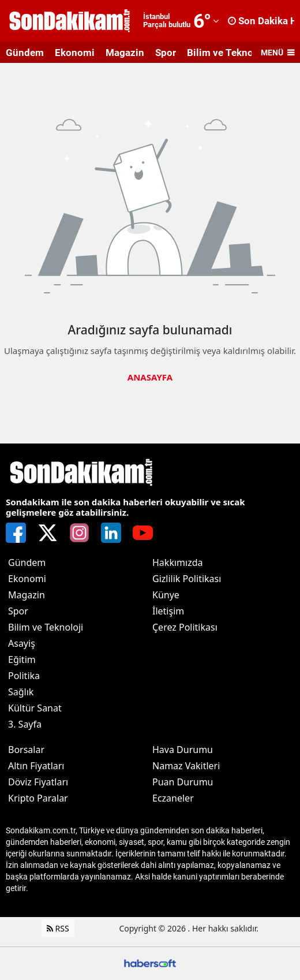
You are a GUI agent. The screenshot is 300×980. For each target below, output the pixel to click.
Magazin (125, 53)
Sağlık (21, 692)
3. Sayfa (25, 724)
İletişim (168, 611)
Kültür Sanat (35, 708)
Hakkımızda (177, 562)
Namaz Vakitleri (186, 766)
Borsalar (26, 750)
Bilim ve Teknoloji (227, 53)
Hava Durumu (183, 750)
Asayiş (22, 643)
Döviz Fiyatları (38, 782)
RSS (58, 928)
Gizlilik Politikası (187, 579)
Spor (166, 53)
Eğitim (22, 659)
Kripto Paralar (38, 798)
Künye (166, 595)
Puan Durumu (183, 782)
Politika (24, 676)
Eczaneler (173, 798)
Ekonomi (75, 53)
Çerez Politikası (185, 627)
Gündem (25, 53)
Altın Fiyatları (36, 766)
